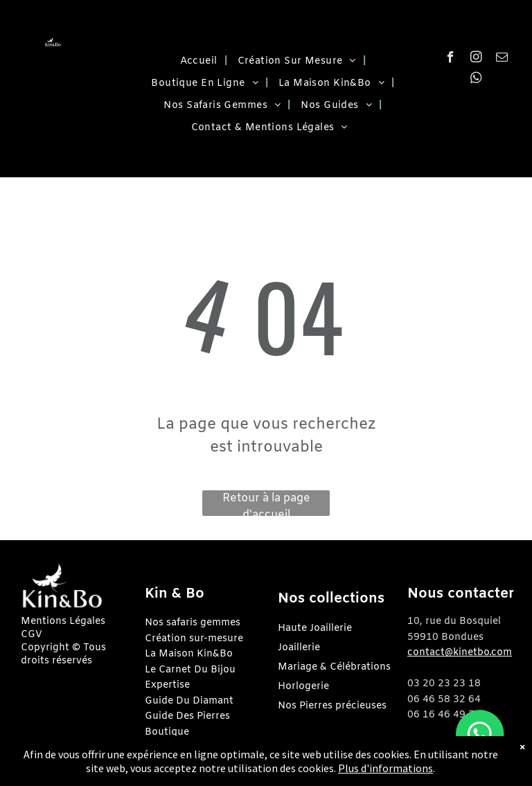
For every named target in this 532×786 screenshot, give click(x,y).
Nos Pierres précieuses (332, 706)
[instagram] (476, 59)
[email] (502, 59)
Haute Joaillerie (315, 628)
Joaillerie (299, 648)
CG (28, 635)
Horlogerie (303, 687)
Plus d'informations (385, 768)
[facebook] (451, 59)
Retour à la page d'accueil (266, 503)
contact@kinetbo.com (460, 653)
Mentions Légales (63, 622)
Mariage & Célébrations (334, 667)
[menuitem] (198, 62)
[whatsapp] (476, 80)
